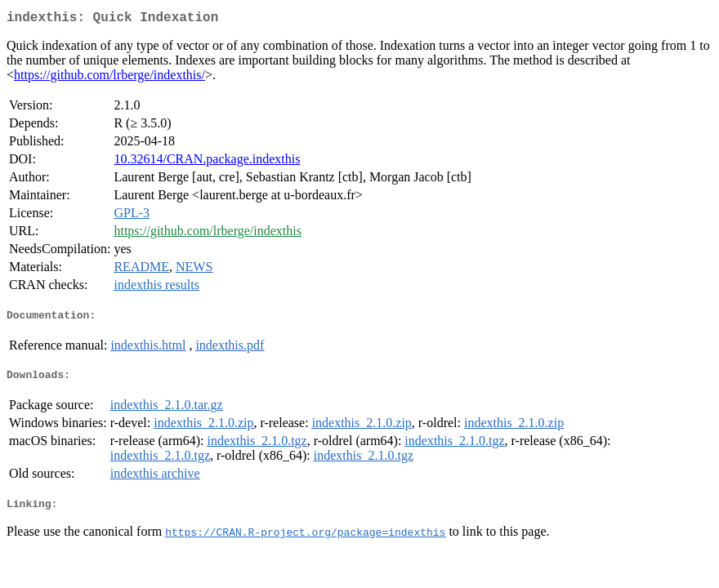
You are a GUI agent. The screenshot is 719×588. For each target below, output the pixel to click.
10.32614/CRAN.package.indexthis (207, 162)
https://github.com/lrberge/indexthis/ (109, 78)
